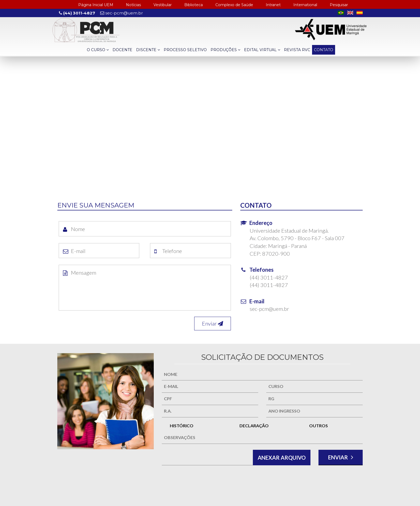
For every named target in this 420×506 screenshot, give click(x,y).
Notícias (133, 5)
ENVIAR (341, 457)
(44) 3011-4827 (77, 13)
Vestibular (163, 5)
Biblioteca (194, 5)
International (305, 5)
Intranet (273, 5)
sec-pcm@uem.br (121, 13)
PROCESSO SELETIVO (185, 50)
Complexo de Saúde (234, 5)
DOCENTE (122, 50)
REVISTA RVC (297, 50)
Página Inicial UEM (96, 5)
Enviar (213, 323)
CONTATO (324, 50)
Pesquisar (339, 5)
